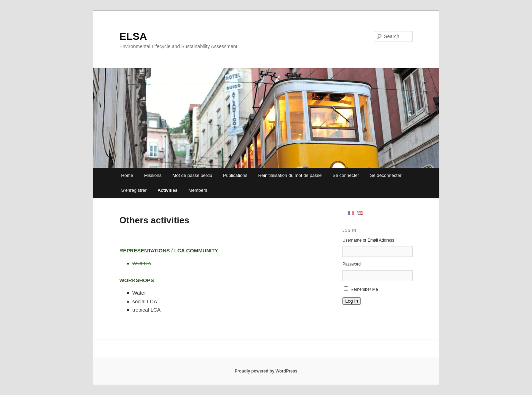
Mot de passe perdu (192, 175)
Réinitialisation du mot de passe (290, 175)
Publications (235, 175)
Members (198, 190)
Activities (167, 190)
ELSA (133, 36)
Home (127, 175)
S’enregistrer (134, 190)
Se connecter (346, 175)
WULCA (142, 263)
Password (352, 264)
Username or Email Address (368, 240)
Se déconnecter (386, 175)
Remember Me (364, 289)
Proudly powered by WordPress (266, 371)
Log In (352, 301)
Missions (153, 175)
